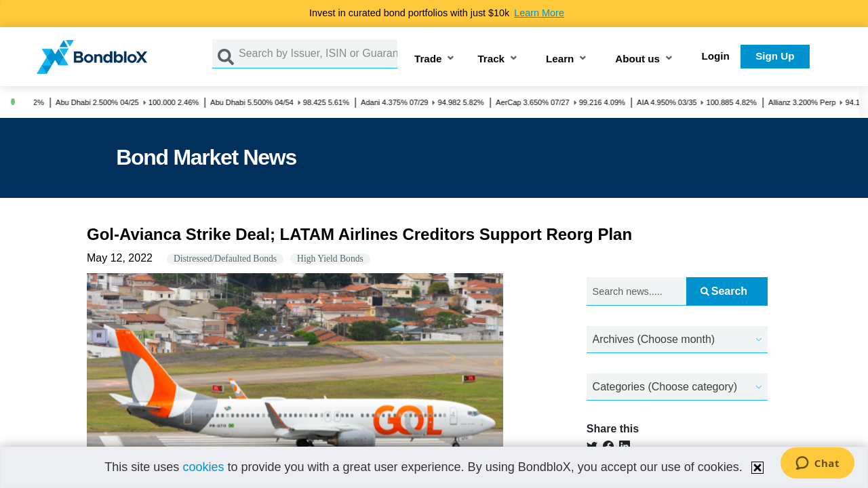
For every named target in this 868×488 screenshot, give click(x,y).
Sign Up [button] (775, 56)
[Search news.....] (637, 292)
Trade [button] (428, 59)
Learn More (539, 13)
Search (724, 291)
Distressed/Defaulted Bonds (225, 259)
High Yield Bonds (330, 259)
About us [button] (637, 59)
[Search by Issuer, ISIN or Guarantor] (318, 54)
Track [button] (491, 59)
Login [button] (716, 56)
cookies (203, 467)
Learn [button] (560, 59)
